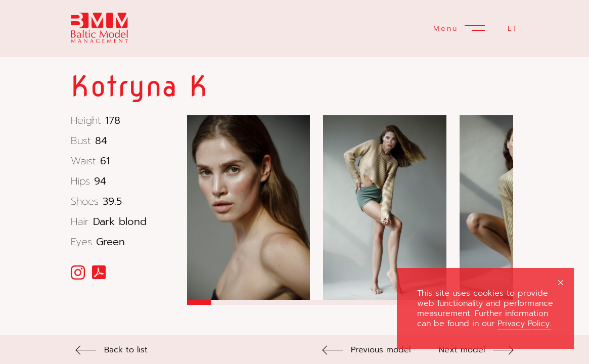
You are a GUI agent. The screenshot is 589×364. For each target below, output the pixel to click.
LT (513, 29)
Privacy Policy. (524, 324)
